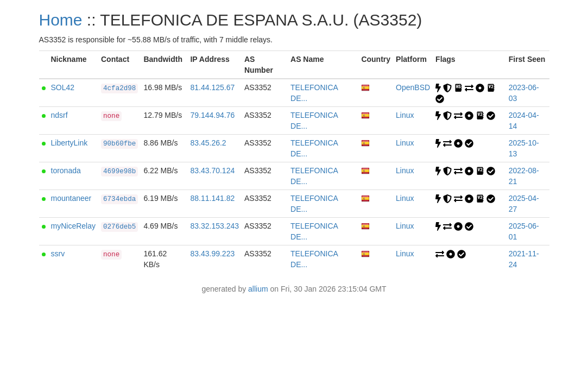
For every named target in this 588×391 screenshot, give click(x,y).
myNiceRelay (73, 226)
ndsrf (59, 115)
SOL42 (63, 87)
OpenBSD (413, 87)
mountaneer (71, 198)
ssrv (58, 254)
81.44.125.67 (212, 87)
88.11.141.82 (212, 198)
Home (61, 20)
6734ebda (119, 199)
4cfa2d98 (119, 89)
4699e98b (119, 172)
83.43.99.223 (212, 254)
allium (258, 289)
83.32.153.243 (214, 226)
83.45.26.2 (208, 143)
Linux (405, 115)
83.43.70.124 (212, 171)
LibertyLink (69, 143)
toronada (66, 171)
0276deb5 (119, 227)
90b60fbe (119, 144)
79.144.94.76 (212, 115)
